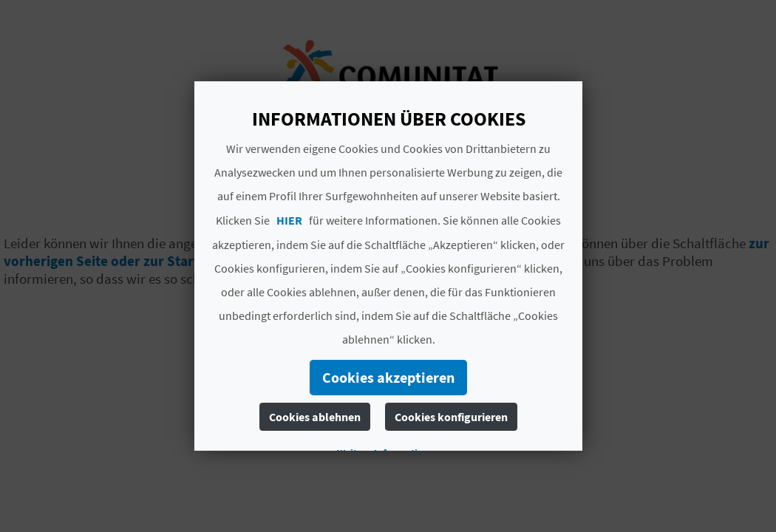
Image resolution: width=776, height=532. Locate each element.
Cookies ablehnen (315, 417)
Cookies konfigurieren (451, 417)
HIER (289, 220)
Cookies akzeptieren (388, 377)
